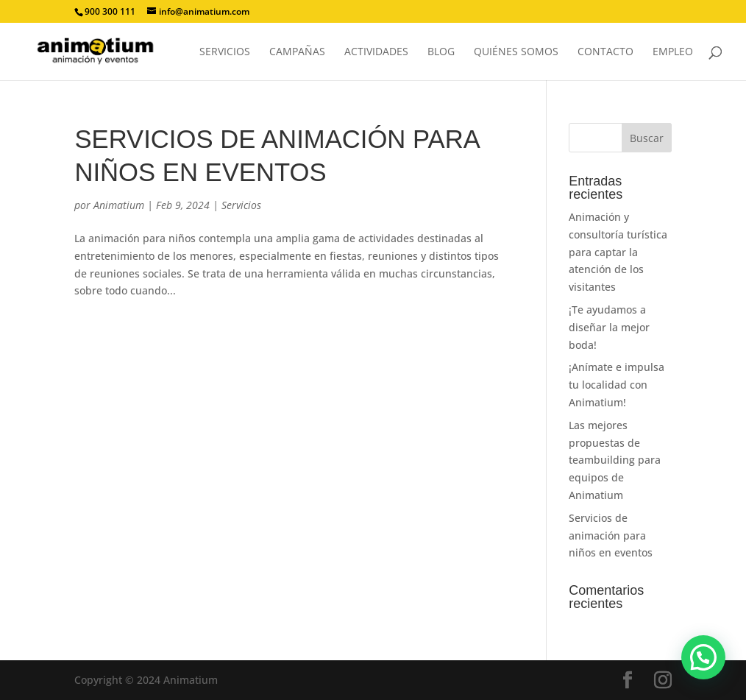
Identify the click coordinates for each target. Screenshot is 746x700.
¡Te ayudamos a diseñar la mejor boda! (609, 327)
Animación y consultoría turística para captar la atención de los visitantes (618, 252)
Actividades (376, 52)
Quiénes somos (516, 52)
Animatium (119, 205)
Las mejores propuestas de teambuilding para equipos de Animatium (615, 460)
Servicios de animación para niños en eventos (611, 535)
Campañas (297, 52)
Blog (441, 52)
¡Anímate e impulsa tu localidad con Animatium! (617, 385)
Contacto (605, 52)
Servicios (225, 52)
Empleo (673, 52)
